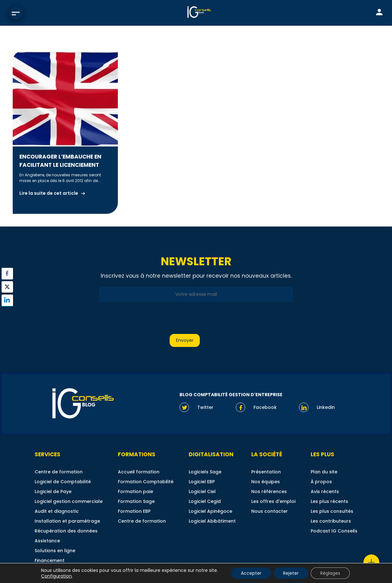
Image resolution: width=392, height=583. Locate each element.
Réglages (330, 573)
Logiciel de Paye (53, 491)
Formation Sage (136, 501)
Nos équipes (266, 482)
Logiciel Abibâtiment (212, 521)
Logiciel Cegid (205, 501)
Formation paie (135, 491)
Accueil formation (139, 472)
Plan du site (324, 472)
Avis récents (325, 491)
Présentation (266, 472)
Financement (50, 560)
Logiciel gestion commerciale (69, 501)
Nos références (269, 491)
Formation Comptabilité (146, 482)
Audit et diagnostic (57, 511)
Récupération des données (66, 531)
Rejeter (291, 573)
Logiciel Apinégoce (210, 511)
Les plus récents (329, 501)
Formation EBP (134, 511)
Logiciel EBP (202, 482)
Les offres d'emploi (273, 501)
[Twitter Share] (7, 287)
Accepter (251, 573)
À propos (321, 482)
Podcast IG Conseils (334, 531)
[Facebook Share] (7, 274)
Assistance (47, 541)
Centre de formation (59, 472)
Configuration (56, 576)
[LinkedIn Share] (7, 300)
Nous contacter (270, 511)
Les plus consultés (332, 511)
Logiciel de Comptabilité (63, 482)
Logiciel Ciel (202, 491)
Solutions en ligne (55, 551)
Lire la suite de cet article (49, 193)
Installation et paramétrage (67, 521)
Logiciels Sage (205, 472)
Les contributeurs (331, 521)
